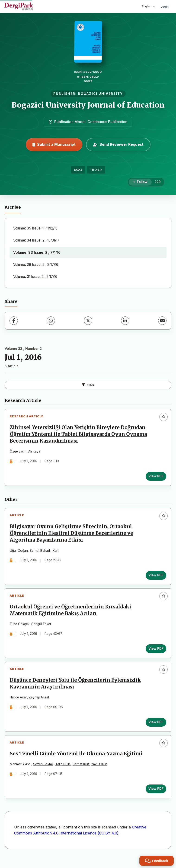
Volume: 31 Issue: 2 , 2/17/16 (35, 277)
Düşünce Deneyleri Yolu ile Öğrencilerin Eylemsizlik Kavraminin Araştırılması (76, 690)
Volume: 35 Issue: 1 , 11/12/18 (35, 228)
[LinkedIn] (125, 321)
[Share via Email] (162, 321)
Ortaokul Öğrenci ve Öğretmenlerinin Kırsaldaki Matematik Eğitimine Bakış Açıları (71, 615)
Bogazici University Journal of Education (88, 105)
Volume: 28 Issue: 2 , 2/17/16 (36, 265)
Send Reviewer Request (118, 144)
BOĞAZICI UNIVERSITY (100, 94)
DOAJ (78, 170)
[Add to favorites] (163, 417)
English (148, 6)
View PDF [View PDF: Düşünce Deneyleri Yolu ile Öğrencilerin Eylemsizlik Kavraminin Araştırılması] (155, 729)
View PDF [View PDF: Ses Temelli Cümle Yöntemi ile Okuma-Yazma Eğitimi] (155, 797)
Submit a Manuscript (54, 144)
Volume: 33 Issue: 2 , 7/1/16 (37, 253)
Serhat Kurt (82, 773)
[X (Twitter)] (88, 321)
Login (165, 6)
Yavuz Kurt (100, 773)
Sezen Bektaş (44, 773)
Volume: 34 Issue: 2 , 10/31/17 (36, 240)
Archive (13, 207)
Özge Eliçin (19, 453)
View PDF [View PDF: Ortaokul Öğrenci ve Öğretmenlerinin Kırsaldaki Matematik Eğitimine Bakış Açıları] (155, 653)
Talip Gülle (64, 773)
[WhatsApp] (51, 321)
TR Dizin (96, 170)
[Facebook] (14, 321)
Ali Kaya (35, 453)
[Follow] (140, 182)
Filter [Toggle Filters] (88, 385)
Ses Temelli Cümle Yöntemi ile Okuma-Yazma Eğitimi (77, 762)
